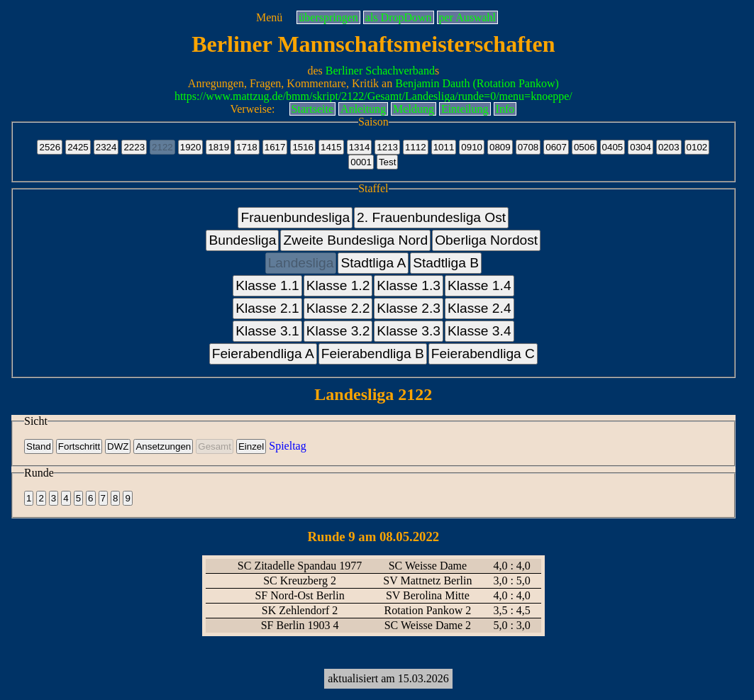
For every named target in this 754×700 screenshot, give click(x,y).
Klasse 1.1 (267, 285)
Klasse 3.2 (338, 331)
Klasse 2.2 (338, 308)
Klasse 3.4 (479, 331)
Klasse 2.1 (267, 308)
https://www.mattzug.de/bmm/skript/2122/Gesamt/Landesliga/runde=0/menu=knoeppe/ (373, 96)
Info (505, 109)
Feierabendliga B (373, 354)
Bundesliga (242, 240)
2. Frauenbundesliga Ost (431, 217)
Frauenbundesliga (295, 217)
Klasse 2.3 (409, 308)
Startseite (313, 109)
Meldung (414, 109)
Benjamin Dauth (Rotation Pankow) (477, 83)
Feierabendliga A (263, 354)
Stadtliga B (446, 263)
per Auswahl (467, 17)
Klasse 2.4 (479, 308)
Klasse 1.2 (338, 285)
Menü (269, 17)
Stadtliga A (373, 263)
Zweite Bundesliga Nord (355, 240)
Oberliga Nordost (486, 240)
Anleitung (363, 109)
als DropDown (399, 17)
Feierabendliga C (483, 354)
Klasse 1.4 (479, 285)
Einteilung (465, 109)
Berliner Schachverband (380, 71)
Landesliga (301, 263)
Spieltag (287, 446)
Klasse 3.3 (409, 331)
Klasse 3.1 (267, 331)
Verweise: (252, 109)
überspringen (328, 17)
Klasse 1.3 (409, 285)
